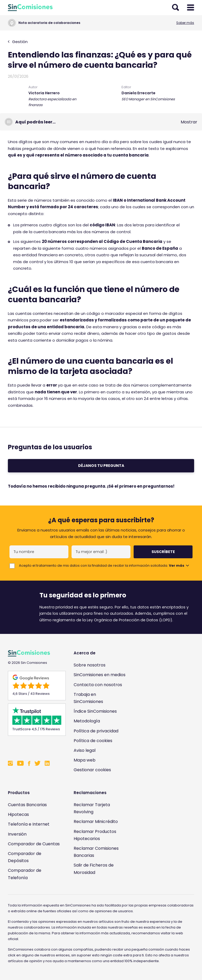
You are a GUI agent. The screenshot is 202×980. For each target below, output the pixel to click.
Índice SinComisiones (95, 711)
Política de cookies (93, 741)
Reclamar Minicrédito (96, 822)
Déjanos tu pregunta (101, 466)
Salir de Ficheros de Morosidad (94, 869)
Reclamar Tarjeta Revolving (92, 808)
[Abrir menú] (191, 8)
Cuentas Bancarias (27, 805)
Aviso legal (85, 750)
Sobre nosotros (90, 665)
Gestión (18, 42)
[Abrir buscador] (176, 8)
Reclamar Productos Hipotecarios (95, 835)
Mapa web (85, 760)
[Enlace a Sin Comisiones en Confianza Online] (34, 747)
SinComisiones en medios (100, 675)
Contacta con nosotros (98, 685)
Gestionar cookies (92, 770)
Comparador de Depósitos (25, 857)
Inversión (17, 834)
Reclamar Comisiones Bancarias (96, 852)
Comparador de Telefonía (25, 874)
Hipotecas (18, 814)
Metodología (87, 721)
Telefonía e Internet (29, 824)
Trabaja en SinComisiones (88, 698)
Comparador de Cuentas (34, 844)
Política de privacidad (96, 731)
